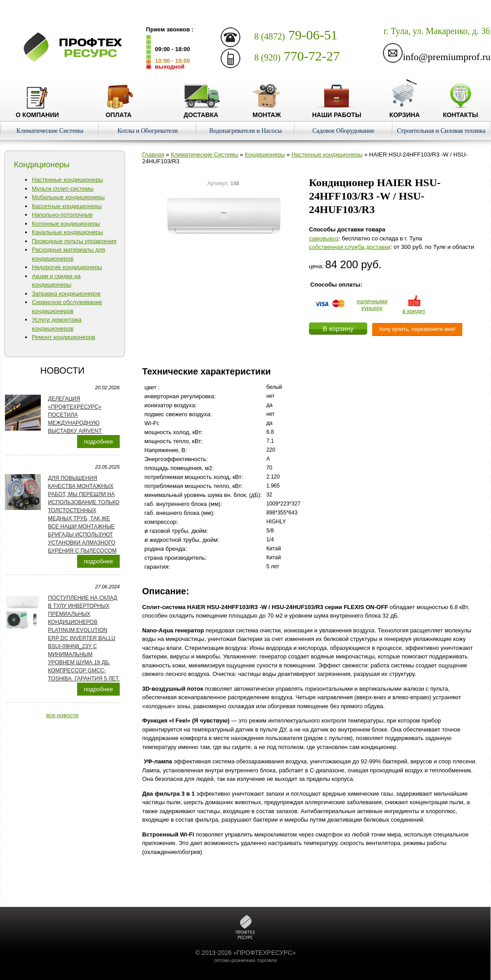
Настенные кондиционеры (67, 180)
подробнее (98, 442)
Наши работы (337, 111)
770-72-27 (297, 56)
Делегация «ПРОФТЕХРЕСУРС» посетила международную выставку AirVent (75, 415)
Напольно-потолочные (62, 215)
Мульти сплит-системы (63, 189)
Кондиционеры (265, 155)
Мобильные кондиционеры (68, 197)
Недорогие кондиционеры (67, 267)
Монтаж (267, 111)
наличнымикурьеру (372, 305)
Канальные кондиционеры (67, 232)
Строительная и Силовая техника (441, 131)
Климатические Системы (50, 131)
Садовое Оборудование (343, 131)
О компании (37, 111)
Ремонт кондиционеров (63, 337)
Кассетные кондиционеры (67, 206)
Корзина (404, 111)
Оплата (118, 111)
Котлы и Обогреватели (148, 131)
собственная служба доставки (350, 247)
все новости (62, 715)
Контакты (461, 111)
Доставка (201, 111)
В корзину (338, 329)
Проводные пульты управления (74, 241)
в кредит (414, 308)
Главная (153, 155)
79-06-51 (296, 35)
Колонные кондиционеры (66, 224)
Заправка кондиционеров (66, 294)
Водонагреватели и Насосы (246, 131)
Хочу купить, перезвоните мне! (417, 329)
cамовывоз (324, 238)
